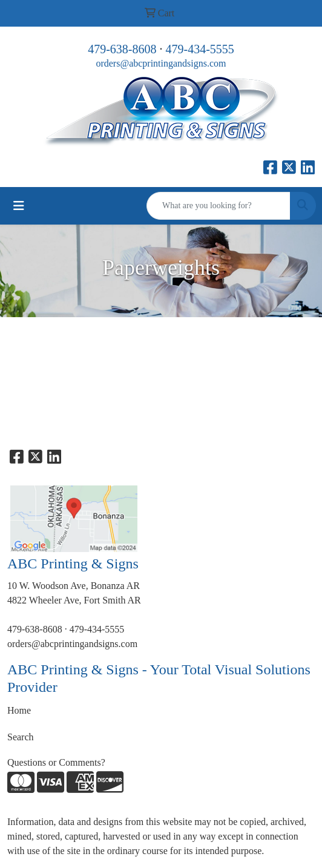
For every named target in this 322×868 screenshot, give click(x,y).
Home (19, 710)
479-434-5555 (200, 49)
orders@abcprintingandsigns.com (161, 63)
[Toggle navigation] (19, 206)
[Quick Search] (218, 206)
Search (21, 737)
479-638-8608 (122, 49)
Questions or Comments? (56, 762)
